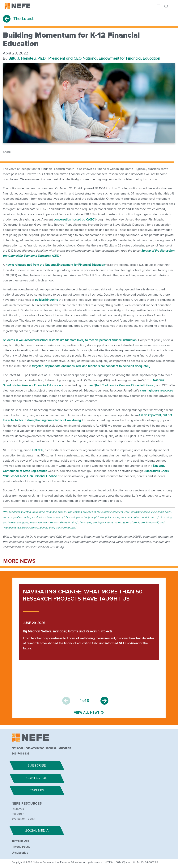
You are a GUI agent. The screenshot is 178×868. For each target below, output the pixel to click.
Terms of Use (20, 841)
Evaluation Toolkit (23, 819)
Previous (66, 701)
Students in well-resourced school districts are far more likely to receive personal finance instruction (70, 340)
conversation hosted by (74, 220)
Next (104, 701)
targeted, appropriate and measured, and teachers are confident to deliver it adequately (91, 366)
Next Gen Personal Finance (39, 476)
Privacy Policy (21, 847)
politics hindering (47, 300)
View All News (87, 713)
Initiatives (18, 809)
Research (18, 814)
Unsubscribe (20, 853)
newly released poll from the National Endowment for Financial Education (55, 265)
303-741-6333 (21, 754)
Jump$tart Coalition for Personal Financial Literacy (121, 385)
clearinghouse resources (156, 391)
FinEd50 (38, 450)
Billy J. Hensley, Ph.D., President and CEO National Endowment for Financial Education (84, 58)
